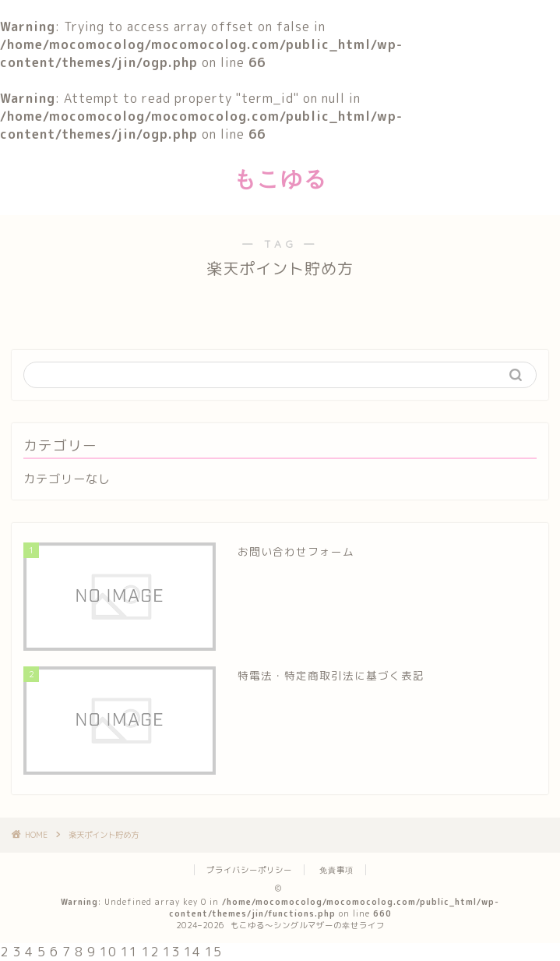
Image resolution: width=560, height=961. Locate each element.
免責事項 (336, 870)
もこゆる (280, 178)
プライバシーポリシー (249, 870)
